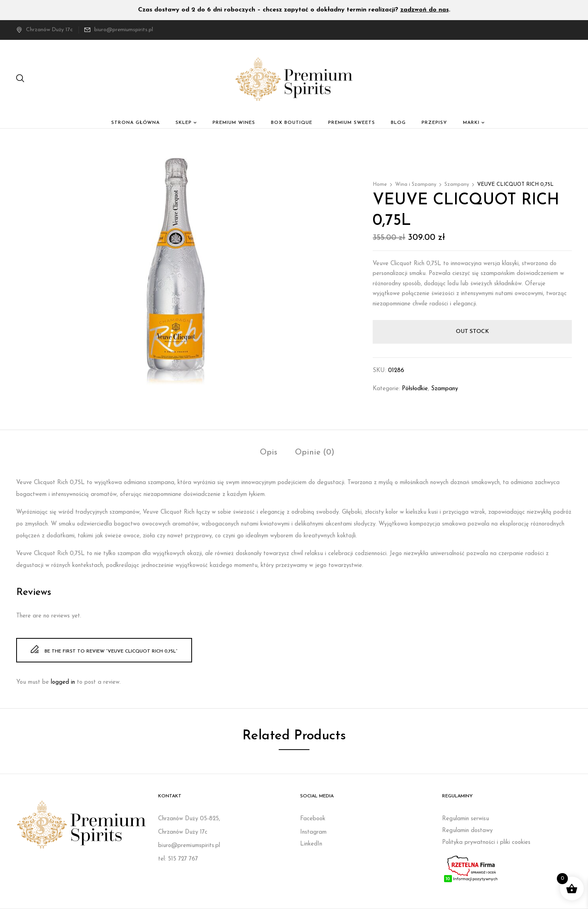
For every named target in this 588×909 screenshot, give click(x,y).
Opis (269, 453)
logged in (63, 682)
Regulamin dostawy (467, 831)
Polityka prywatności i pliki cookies (486, 843)
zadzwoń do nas (425, 10)
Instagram (313, 832)
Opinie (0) (315, 453)
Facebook (313, 819)
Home (380, 184)
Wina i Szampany (416, 184)
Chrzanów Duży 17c (45, 30)
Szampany (457, 184)
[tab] (269, 454)
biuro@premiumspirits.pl (124, 30)
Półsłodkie (415, 389)
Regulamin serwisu (466, 819)
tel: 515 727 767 (178, 859)
